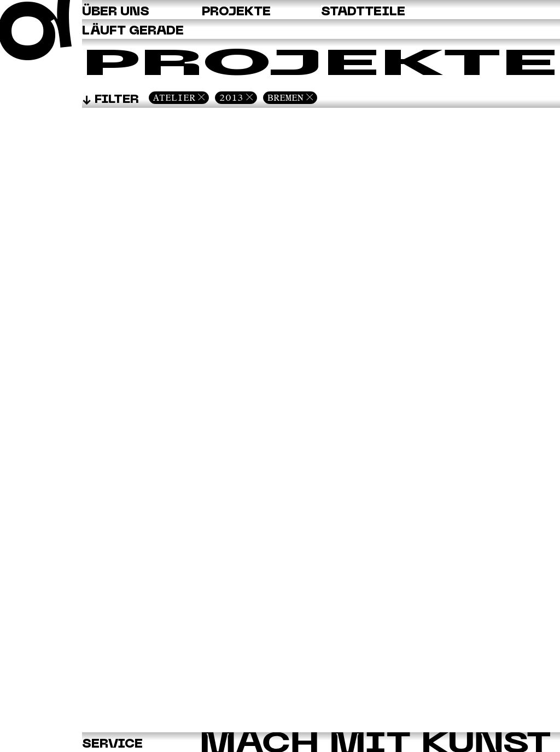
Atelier (174, 97)
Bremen (285, 97)
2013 (231, 97)
